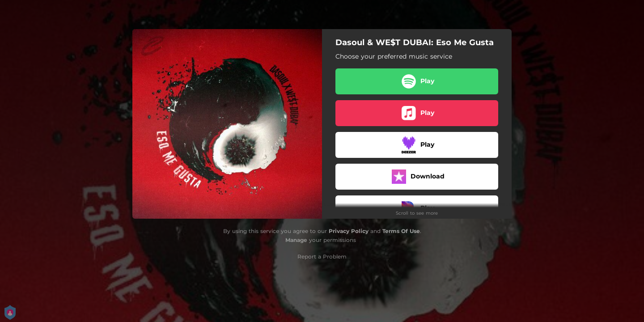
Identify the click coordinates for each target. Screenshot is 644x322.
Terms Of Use (401, 231)
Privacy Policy (349, 231)
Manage (296, 240)
